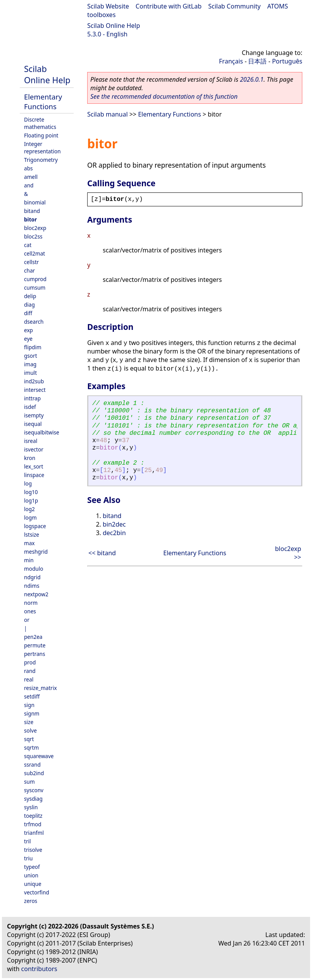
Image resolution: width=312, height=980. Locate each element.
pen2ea (33, 637)
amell (31, 177)
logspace (35, 526)
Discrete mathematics (40, 123)
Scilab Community (234, 6)
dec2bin (114, 533)
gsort (31, 356)
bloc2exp (35, 228)
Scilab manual (108, 114)
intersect (35, 390)
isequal (33, 424)
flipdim (33, 347)
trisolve (33, 850)
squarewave (39, 756)
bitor (30, 219)
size (29, 722)
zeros (31, 901)
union (31, 875)
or (27, 620)
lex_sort (34, 466)
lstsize (32, 535)
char (29, 270)
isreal (31, 441)
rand (30, 671)
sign (29, 705)
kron (30, 458)
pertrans (34, 654)
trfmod (33, 824)
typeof (32, 867)
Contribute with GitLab (169, 6)
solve (30, 730)
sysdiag (33, 799)
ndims (32, 586)
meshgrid (36, 552)
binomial (35, 202)
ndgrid (32, 577)
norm (31, 603)
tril (28, 841)
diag (29, 305)
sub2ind (34, 773)
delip (30, 296)
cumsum (35, 287)
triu (28, 858)
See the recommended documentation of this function (164, 96)
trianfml (34, 833)
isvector (34, 449)
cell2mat (34, 253)
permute (35, 645)
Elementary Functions (43, 101)
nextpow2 (36, 594)
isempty (34, 415)
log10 (31, 492)
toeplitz (33, 816)
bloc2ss (33, 236)
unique (33, 884)
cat (28, 245)
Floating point (41, 135)
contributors (39, 969)
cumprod (35, 279)
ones (30, 611)
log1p (31, 500)
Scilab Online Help (114, 26)
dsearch (34, 322)
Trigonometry (41, 160)
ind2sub (34, 381)
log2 (29, 509)
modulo (34, 569)
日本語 (257, 61)
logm (30, 517)
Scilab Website (108, 6)
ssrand (32, 765)
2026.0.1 (252, 79)
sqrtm (31, 747)
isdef (30, 407)
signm (32, 713)
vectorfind (37, 892)
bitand (32, 211)
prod (30, 662)
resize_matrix (41, 688)
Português (287, 61)
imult (30, 373)
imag (30, 364)
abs (28, 168)
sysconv (34, 790)
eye (28, 339)
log (28, 483)
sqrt (29, 739)
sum (29, 782)
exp (28, 330)
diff (28, 313)
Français (231, 61)
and (29, 185)
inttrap (32, 398)
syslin (31, 807)
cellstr (31, 262)
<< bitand (102, 553)
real (29, 679)
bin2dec (114, 524)
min (29, 560)
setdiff (32, 696)
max (29, 543)
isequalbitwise (42, 432)
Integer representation (42, 148)
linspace (34, 475)
